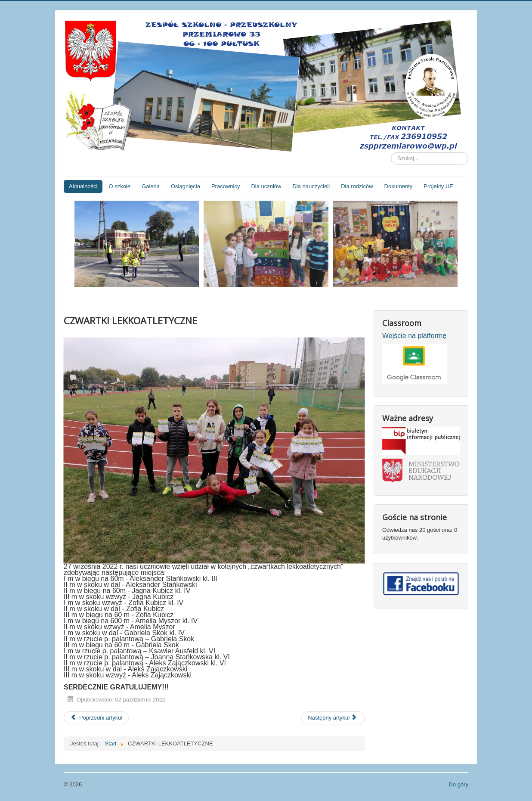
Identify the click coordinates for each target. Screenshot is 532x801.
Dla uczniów (266, 186)
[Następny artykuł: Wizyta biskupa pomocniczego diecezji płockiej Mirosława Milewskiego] (333, 718)
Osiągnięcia (186, 186)
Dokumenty (399, 186)
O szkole (119, 186)
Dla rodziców (357, 186)
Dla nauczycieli (311, 186)
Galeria (151, 186)
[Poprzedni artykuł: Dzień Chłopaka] (96, 718)
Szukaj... (391, 153)
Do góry (458, 784)
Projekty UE (438, 186)
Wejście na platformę (414, 336)
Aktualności (83, 186)
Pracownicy (226, 186)
